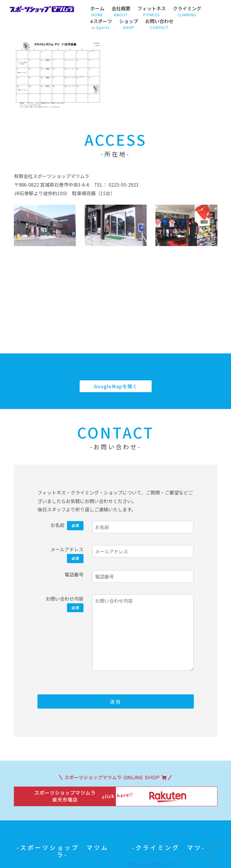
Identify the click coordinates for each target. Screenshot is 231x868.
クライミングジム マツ (153, 864)
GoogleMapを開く (116, 386)
